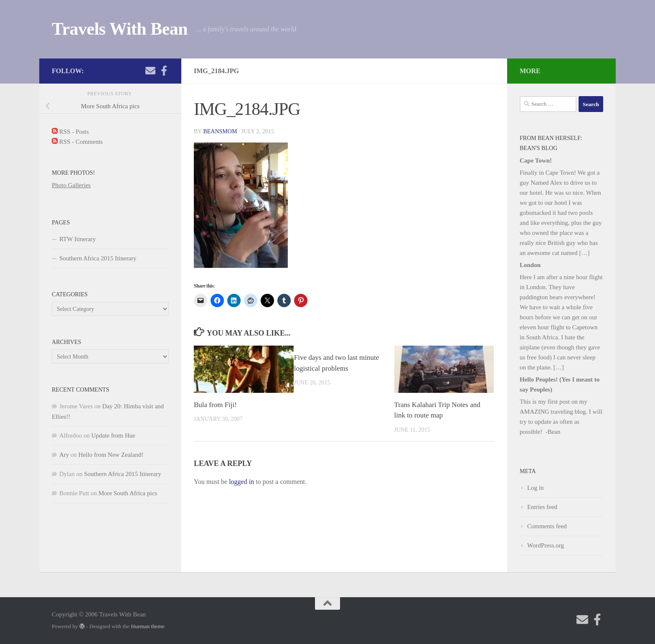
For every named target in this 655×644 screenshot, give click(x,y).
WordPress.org (546, 545)
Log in (536, 488)
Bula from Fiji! (215, 405)
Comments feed (547, 526)
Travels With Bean (120, 29)
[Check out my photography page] (164, 71)
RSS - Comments (77, 142)
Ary (64, 455)
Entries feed (542, 507)
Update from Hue (113, 435)
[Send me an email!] (150, 71)
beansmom (220, 131)
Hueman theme (147, 626)
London (530, 265)
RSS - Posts (70, 132)
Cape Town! (536, 160)
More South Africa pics (128, 493)
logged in (241, 482)
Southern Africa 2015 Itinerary (98, 258)
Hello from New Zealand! (111, 455)
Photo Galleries (71, 185)
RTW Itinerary (78, 239)
